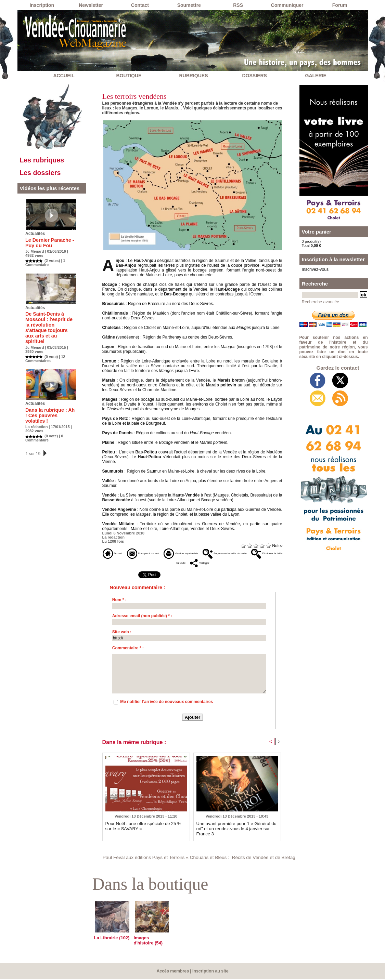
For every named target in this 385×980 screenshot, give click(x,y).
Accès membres (173, 972)
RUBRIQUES (194, 76)
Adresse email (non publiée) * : (142, 617)
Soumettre (189, 5)
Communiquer (287, 5)
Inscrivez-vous (314, 269)
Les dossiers (43, 175)
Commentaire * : (128, 649)
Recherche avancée (319, 301)
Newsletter (91, 5)
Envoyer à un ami (154, 553)
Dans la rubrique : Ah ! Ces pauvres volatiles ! (49, 407)
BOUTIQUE (129, 76)
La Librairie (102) (111, 939)
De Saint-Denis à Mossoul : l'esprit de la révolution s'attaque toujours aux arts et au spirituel (49, 326)
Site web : (122, 633)
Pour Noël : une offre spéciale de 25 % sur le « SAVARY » (146, 827)
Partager (230, 564)
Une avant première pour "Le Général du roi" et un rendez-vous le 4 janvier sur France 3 (237, 827)
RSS (238, 5)
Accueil (115, 553)
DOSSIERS (255, 76)
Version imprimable (203, 553)
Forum (340, 5)
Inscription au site (210, 972)
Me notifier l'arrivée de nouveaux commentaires (166, 703)
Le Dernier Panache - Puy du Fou (47, 245)
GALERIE (316, 76)
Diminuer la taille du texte (184, 564)
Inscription (42, 5)
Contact (140, 5)
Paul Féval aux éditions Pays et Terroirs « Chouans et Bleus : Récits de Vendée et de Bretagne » (197, 859)
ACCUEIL (64, 76)
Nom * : (119, 601)
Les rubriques (45, 161)
